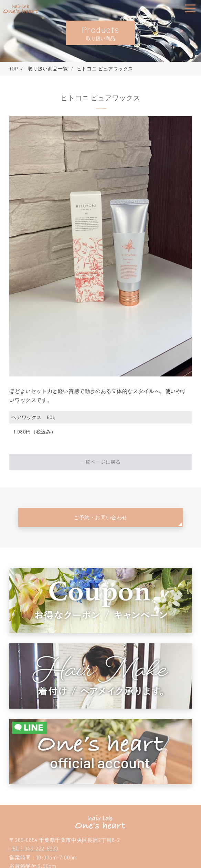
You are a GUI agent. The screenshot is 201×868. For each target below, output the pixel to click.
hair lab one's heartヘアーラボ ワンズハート (100, 822)
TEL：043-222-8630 (34, 848)
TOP (13, 69)
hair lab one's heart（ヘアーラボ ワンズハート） (21, 9)
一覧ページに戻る (101, 462)
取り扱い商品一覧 (47, 69)
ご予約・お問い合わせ (100, 517)
